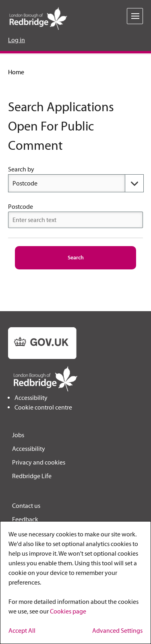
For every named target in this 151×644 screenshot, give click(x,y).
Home (16, 72)
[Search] (76, 258)
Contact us (26, 506)
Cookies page (68, 611)
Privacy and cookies (39, 462)
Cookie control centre (43, 407)
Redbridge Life (32, 476)
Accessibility (31, 398)
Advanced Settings (117, 631)
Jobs (18, 435)
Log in (17, 40)
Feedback (25, 519)
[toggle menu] (135, 16)
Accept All (22, 631)
